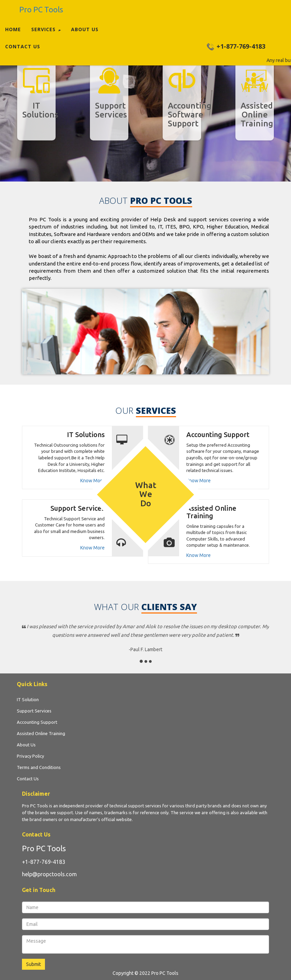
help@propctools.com (49, 874)
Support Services (78, 508)
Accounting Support (218, 435)
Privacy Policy (30, 756)
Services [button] (46, 29)
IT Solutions (86, 435)
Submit (33, 964)
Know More (92, 481)
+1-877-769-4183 (44, 862)
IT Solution (28, 699)
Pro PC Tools (44, 848)
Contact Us (23, 46)
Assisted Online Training (211, 512)
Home (13, 29)
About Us (85, 29)
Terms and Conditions (39, 767)
